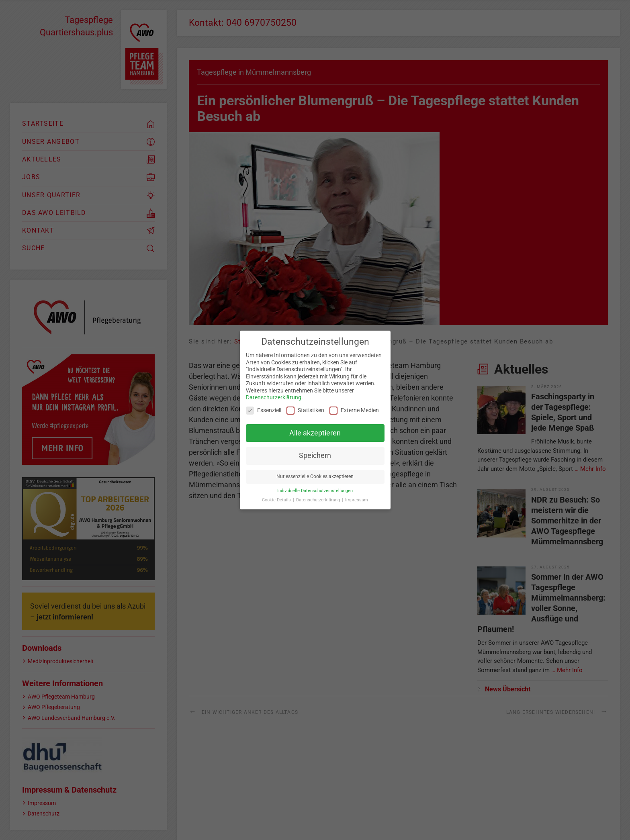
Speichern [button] (315, 456)
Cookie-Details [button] (277, 500)
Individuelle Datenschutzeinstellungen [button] (315, 491)
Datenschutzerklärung (274, 397)
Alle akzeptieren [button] (315, 433)
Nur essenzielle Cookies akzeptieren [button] (315, 476)
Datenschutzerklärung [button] (319, 500)
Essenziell (264, 410)
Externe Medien (354, 410)
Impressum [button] (357, 500)
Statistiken (305, 410)
